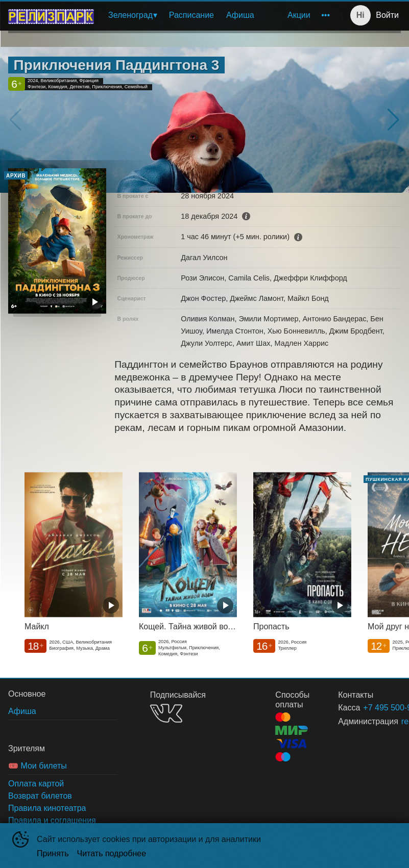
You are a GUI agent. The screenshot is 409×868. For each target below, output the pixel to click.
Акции (299, 15)
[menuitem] (133, 15)
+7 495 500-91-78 (370, 708)
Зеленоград (130, 15)
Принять (53, 853)
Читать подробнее (112, 853)
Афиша (240, 15)
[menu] (219, 15)
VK (166, 713)
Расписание (191, 15)
